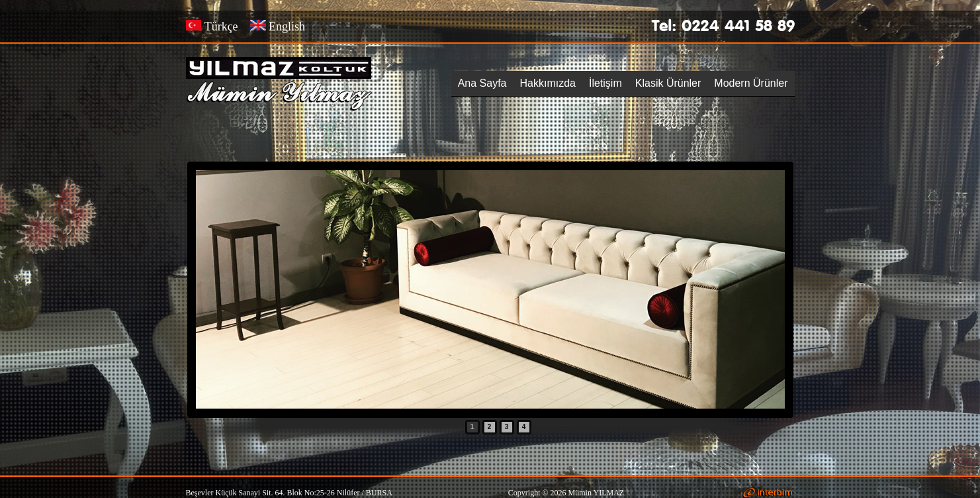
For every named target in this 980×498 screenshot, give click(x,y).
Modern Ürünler (751, 83)
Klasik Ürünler (668, 83)
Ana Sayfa (482, 83)
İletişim (605, 83)
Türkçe (212, 26)
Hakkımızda (548, 83)
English (278, 26)
